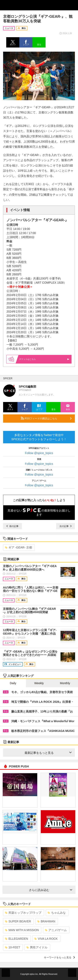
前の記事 (12, 526)
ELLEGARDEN (17, 939)
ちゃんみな (57, 913)
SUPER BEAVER (18, 921)
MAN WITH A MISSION (22, 930)
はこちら (44, 359)
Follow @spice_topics (39, 453)
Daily (13, 683)
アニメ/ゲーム (56, 930)
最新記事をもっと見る (48, 753)
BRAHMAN (46, 921)
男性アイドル (37, 947)
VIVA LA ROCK (46, 939)
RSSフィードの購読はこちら (46, 418)
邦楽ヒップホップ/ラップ (23, 913)
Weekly (39, 683)
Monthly (65, 683)
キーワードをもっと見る (59, 957)
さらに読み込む (51, 890)
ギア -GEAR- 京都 (19, 547)
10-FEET (13, 947)
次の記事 (66, 526)
